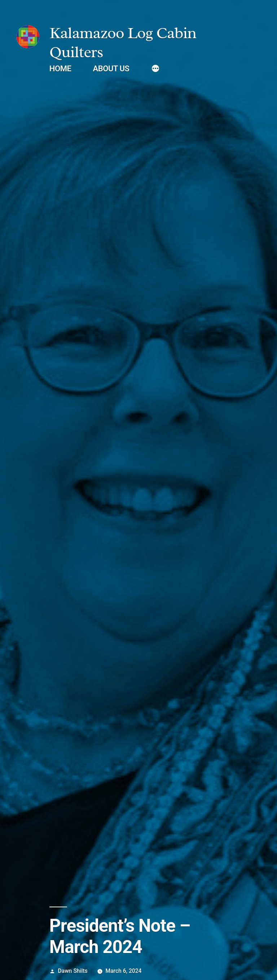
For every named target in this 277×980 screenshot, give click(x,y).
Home (60, 69)
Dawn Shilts (73, 971)
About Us (111, 69)
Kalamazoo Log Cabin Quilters (123, 42)
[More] (155, 69)
